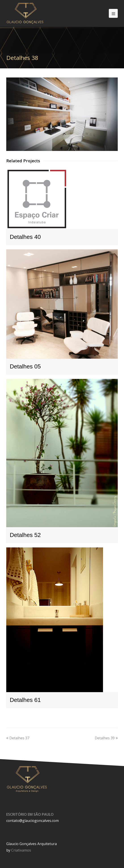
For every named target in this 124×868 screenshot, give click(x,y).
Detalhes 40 (25, 237)
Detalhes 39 (106, 738)
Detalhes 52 (25, 535)
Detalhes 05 (25, 366)
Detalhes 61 (25, 700)
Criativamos (21, 850)
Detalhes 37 (18, 738)
